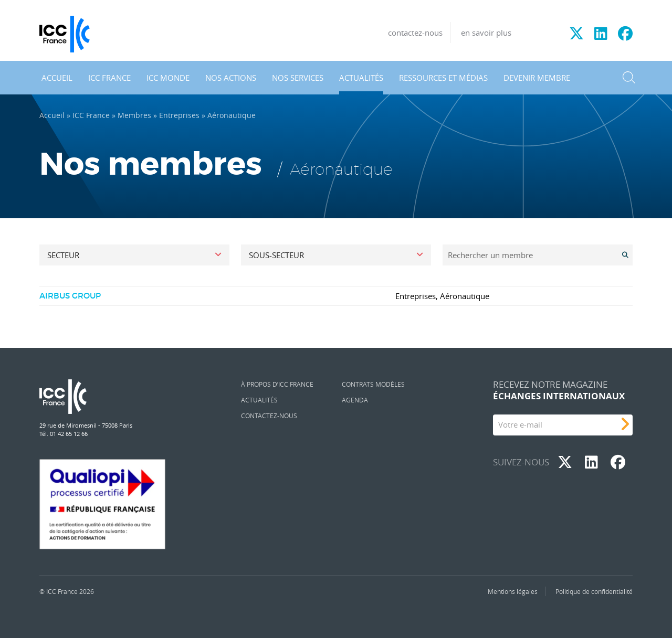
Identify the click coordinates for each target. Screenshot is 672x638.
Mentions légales (513, 591)
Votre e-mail (520, 424)
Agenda (355, 400)
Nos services (298, 78)
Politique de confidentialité (594, 591)
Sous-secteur (276, 255)
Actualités (361, 78)
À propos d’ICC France (277, 384)
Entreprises (179, 115)
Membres (134, 115)
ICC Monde (168, 78)
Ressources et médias (443, 78)
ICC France (109, 78)
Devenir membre (537, 78)
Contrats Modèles (373, 384)
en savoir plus (486, 33)
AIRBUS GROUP (70, 296)
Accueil (57, 78)
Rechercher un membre (490, 255)
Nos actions (231, 78)
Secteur (63, 255)
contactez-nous (415, 33)
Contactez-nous (269, 416)
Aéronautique (465, 296)
